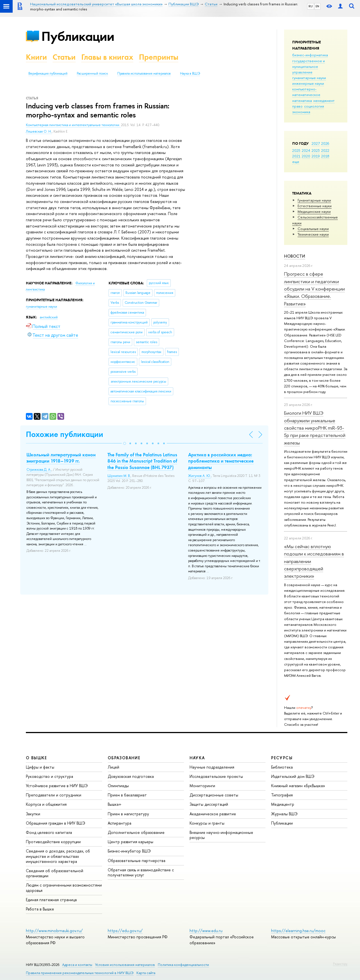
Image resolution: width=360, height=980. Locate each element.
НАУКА (197, 758)
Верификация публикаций (48, 73)
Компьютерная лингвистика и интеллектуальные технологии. (73, 125)
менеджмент (324, 101)
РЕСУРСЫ (282, 758)
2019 (316, 156)
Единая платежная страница (51, 900)
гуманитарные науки (309, 78)
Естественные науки (315, 206)
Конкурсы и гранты (207, 823)
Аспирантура (120, 823)
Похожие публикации (65, 434)
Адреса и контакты (77, 965)
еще (296, 162)
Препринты (159, 57)
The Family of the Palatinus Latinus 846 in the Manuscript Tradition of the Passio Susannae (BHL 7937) (142, 461)
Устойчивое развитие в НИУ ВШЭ (57, 786)
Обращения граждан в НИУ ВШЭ (56, 823)
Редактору (340, 964)
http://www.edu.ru (206, 931)
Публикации (78, 36)
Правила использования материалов (144, 73)
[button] (125, 443)
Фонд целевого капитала (49, 832)
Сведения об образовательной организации (55, 873)
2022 (325, 150)
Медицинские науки (314, 211)
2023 (316, 150)
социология (314, 106)
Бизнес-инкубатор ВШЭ (129, 851)
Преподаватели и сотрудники (54, 795)
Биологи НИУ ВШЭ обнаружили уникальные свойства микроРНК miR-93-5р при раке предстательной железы (315, 428)
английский (49, 317)
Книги (36, 57)
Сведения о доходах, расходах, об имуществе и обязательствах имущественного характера (58, 856)
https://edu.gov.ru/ (125, 931)
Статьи (64, 57)
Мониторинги (202, 786)
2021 (296, 156)
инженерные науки (308, 83)
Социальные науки (313, 229)
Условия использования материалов (125, 965)
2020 (306, 156)
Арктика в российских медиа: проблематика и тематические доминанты (221, 461)
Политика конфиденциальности (183, 965)
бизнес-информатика (310, 55)
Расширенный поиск (92, 73)
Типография (282, 795)
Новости (295, 256)
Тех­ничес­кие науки (313, 234)
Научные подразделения (212, 767)
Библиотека (282, 767)
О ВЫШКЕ (37, 758)
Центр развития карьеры (130, 842)
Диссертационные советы (214, 795)
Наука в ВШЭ (190, 73)
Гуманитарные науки (314, 200)
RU (311, 6)
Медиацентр (283, 804)
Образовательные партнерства (137, 860)
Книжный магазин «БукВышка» (298, 786)
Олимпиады (118, 786)
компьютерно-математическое (306, 92)
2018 (325, 156)
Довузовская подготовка (131, 776)
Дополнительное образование (136, 832)
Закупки (33, 814)
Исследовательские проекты (216, 776)
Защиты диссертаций (209, 804)
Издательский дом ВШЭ (293, 776)
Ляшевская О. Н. (39, 131)
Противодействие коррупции (53, 842)
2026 (325, 143)
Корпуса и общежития (46, 804)
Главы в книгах (107, 57)
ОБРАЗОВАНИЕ (124, 758)
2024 (306, 150)
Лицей (113, 767)
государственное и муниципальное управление (309, 66)
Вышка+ (115, 804)
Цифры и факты (40, 767)
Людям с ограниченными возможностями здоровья (64, 888)
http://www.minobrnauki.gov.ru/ (54, 931)
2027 (316, 143)
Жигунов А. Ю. (200, 476)
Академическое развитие (213, 814)
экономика (301, 112)
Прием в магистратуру (128, 814)
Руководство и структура (49, 776)
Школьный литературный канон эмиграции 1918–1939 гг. (61, 458)
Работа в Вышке (40, 909)
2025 (296, 150)
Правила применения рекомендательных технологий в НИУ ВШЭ (80, 973)
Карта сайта (146, 973)
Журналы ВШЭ (284, 814)
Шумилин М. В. (119, 476)
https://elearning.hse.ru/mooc (298, 931)
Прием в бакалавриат (127, 795)
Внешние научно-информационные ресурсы (221, 835)
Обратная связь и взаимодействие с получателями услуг (141, 872)
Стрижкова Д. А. (39, 470)
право (297, 106)
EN (317, 6)
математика (302, 101)
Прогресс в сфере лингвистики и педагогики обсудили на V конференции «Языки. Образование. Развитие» (314, 289)
